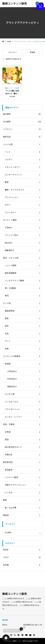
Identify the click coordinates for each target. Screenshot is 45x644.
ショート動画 (24, 265)
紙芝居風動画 (24, 273)
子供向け (24, 228)
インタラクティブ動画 (24, 281)
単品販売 (24, 470)
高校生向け (25, 387)
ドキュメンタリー (24, 167)
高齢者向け (24, 250)
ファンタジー (24, 213)
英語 (24, 440)
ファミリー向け (24, 235)
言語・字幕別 (23, 424)
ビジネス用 (24, 394)
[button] (6, 638)
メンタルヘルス (24, 402)
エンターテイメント (24, 175)
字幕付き (24, 455)
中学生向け (25, 379)
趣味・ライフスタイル (24, 190)
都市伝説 (23, 137)
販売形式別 (23, 462)
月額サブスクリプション (24, 485)
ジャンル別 (23, 144)
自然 (24, 349)
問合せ (5, 625)
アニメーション (24, 197)
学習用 (24, 364)
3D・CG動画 (24, 288)
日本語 (24, 432)
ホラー (24, 205)
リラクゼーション (24, 409)
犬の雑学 (23, 122)
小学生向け (25, 371)
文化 (24, 334)
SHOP (23, 550)
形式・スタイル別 (23, 258)
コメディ (24, 160)
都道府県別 (24, 311)
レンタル (24, 493)
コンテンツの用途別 (23, 356)
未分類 (23, 565)
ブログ (23, 557)
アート (24, 341)
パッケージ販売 (24, 477)
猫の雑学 (23, 114)
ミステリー (23, 129)
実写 (24, 296)
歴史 (24, 318)
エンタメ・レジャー (24, 417)
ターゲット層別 (23, 220)
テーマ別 (23, 303)
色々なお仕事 (24, 508)
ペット (24, 152)
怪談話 (23, 515)
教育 (24, 182)
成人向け (24, 243)
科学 (24, 326)
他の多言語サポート (24, 447)
